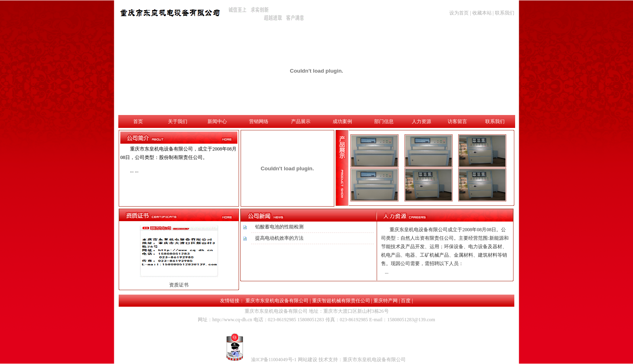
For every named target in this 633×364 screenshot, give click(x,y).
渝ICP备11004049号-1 (274, 360)
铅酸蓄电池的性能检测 (279, 227)
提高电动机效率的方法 (279, 238)
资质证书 (179, 285)
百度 (406, 301)
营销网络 (259, 121)
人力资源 (421, 121)
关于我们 (178, 121)
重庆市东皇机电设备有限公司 (277, 301)
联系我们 (505, 13)
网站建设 (308, 360)
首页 (138, 121)
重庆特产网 (386, 301)
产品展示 (301, 121)
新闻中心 (217, 121)
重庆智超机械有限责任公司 (341, 301)
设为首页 (459, 13)
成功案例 (342, 121)
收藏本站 (482, 13)
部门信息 (384, 121)
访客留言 (457, 121)
